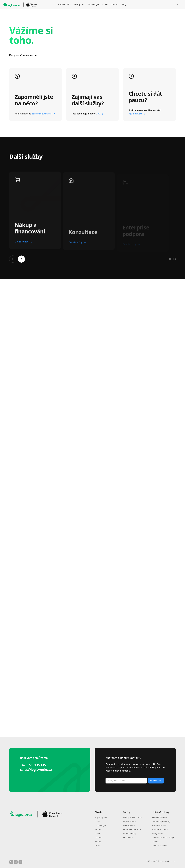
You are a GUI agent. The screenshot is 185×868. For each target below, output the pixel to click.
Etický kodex (158, 834)
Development (129, 826)
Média (97, 846)
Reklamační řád (159, 826)
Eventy (98, 842)
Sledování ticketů (159, 817)
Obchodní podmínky (161, 821)
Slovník (98, 830)
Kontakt (98, 838)
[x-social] (16, 862)
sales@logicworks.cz (36, 770)
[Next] (21, 259)
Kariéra (98, 834)
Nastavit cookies (159, 846)
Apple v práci (101, 817)
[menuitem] (65, 5)
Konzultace (128, 838)
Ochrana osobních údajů (163, 838)
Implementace (130, 821)
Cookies (155, 842)
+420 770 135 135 (33, 765)
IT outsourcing (130, 834)
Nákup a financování (133, 817)
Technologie (100, 826)
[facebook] (20, 862)
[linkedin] (11, 862)
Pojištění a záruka (160, 830)
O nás (97, 821)
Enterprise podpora (132, 830)
